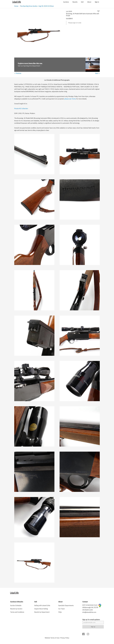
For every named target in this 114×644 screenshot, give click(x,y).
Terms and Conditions (17, 612)
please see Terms (70, 99)
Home (16, 6)
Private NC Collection (21, 109)
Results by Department (42, 612)
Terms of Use (55, 638)
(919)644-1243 (88, 610)
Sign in (97, 2)
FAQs (60, 612)
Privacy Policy (65, 638)
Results (75, 2)
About (89, 2)
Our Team (61, 609)
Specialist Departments (66, 605)
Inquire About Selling (41, 609)
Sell (82, 2)
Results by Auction (16, 609)
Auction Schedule (16, 605)
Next (97, 73)
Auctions (66, 2)
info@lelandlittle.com (89, 612)
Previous (18, 73)
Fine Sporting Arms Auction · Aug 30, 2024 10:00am (37, 6)
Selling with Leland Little (42, 605)
